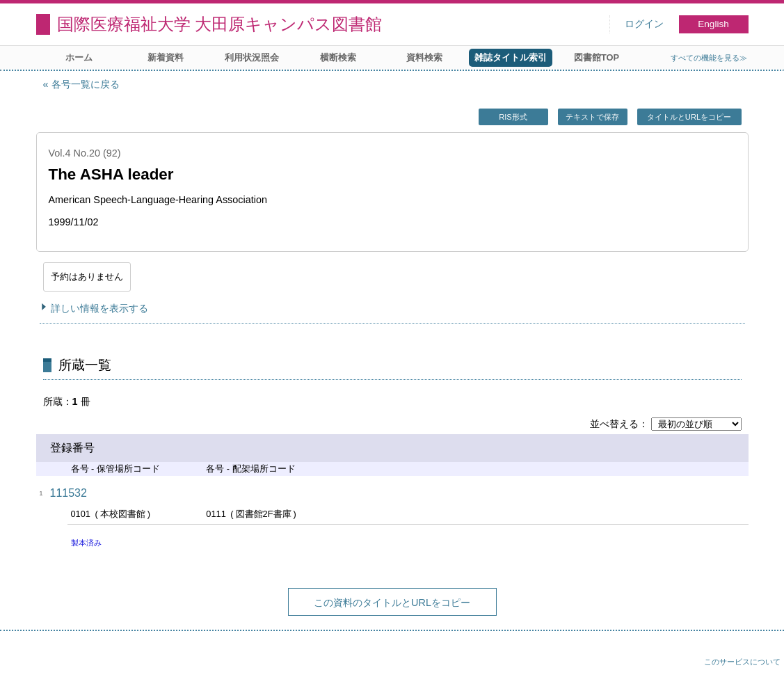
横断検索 (338, 57)
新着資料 (166, 57)
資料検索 (424, 57)
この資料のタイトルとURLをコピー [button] (392, 603)
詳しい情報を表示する (99, 308)
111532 (69, 493)
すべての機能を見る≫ (709, 58)
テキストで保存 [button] (592, 117)
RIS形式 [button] (513, 117)
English (713, 24)
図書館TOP (597, 57)
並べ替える (614, 424)
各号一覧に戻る (86, 84)
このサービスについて (742, 662)
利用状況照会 (252, 57)
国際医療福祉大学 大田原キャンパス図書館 (220, 24)
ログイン (644, 24)
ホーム (79, 57)
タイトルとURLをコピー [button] (689, 117)
